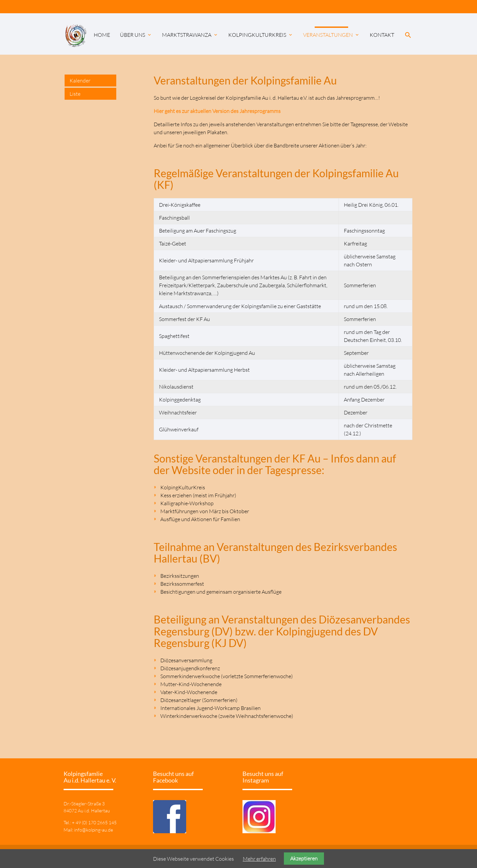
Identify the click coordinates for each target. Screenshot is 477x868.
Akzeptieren (304, 858)
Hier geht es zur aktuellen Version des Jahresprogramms (217, 111)
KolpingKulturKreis (261, 35)
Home (102, 35)
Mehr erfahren (259, 859)
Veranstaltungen (331, 35)
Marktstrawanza (190, 35)
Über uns (136, 35)
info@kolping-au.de (94, 830)
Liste (75, 94)
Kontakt (382, 35)
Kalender (80, 81)
